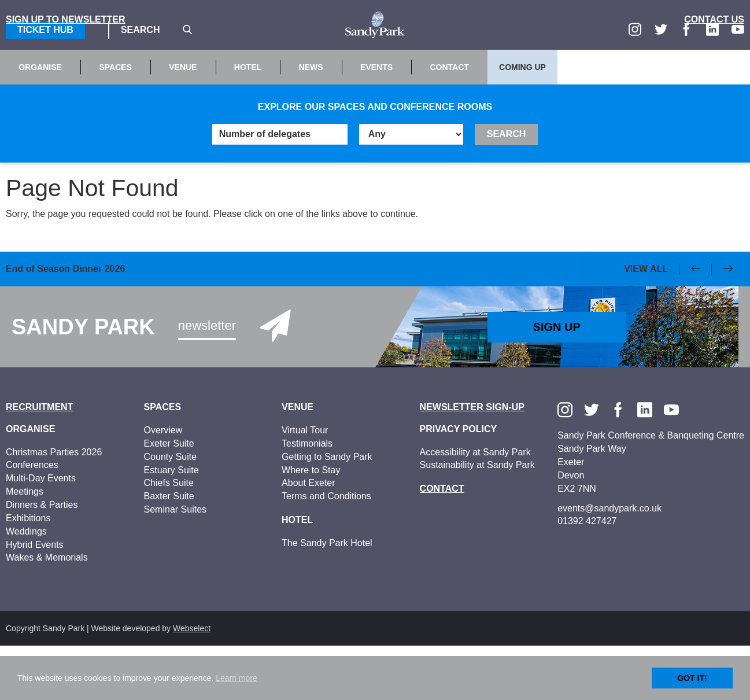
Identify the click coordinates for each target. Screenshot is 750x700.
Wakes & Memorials (47, 612)
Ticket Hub (45, 30)
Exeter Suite (169, 498)
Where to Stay (311, 524)
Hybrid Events (35, 598)
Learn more (237, 678)
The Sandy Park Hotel (327, 597)
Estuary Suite (171, 524)
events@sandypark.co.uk (609, 562)
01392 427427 (587, 575)
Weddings (26, 585)
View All (646, 323)
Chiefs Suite (169, 537)
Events (376, 121)
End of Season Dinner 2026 (65, 324)
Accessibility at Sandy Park (475, 506)
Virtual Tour (305, 485)
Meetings (25, 546)
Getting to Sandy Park (327, 511)
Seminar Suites (176, 564)
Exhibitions (28, 572)
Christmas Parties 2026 (54, 506)
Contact (449, 121)
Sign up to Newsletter (66, 74)
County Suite (171, 511)
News (311, 121)
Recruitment (39, 461)
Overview (163, 485)
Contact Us (714, 74)
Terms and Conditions (326, 550)
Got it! (692, 678)
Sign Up (557, 381)
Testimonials (307, 498)
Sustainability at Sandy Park (477, 519)
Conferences (32, 519)
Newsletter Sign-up (472, 461)
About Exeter (309, 537)
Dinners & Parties (42, 559)
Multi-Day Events (41, 533)
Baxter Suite (169, 550)
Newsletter (207, 380)
